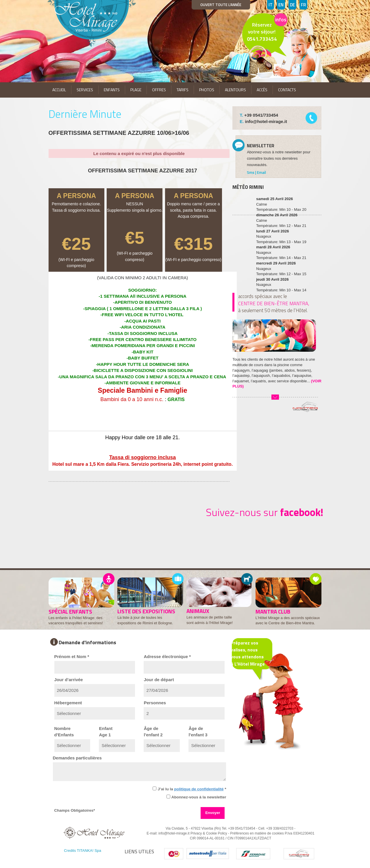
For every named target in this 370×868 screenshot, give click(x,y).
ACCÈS (262, 90)
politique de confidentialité (199, 789)
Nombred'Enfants (64, 731)
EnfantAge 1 (106, 731)
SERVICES (85, 90)
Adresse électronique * (167, 656)
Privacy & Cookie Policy (209, 833)
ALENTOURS (235, 90)
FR (303, 5)
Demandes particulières (77, 758)
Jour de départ (159, 680)
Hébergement (68, 703)
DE (292, 5)
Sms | (252, 172)
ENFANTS (112, 90)
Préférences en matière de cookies (257, 833)
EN (281, 5)
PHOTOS (207, 90)
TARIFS (183, 90)
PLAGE (136, 90)
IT (271, 5)
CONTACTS (287, 90)
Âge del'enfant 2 (153, 731)
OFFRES (159, 90)
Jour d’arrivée (69, 680)
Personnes (155, 703)
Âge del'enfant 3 (198, 731)
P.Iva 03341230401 (300, 833)
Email (261, 172)
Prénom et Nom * (72, 656)
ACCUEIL (59, 90)
